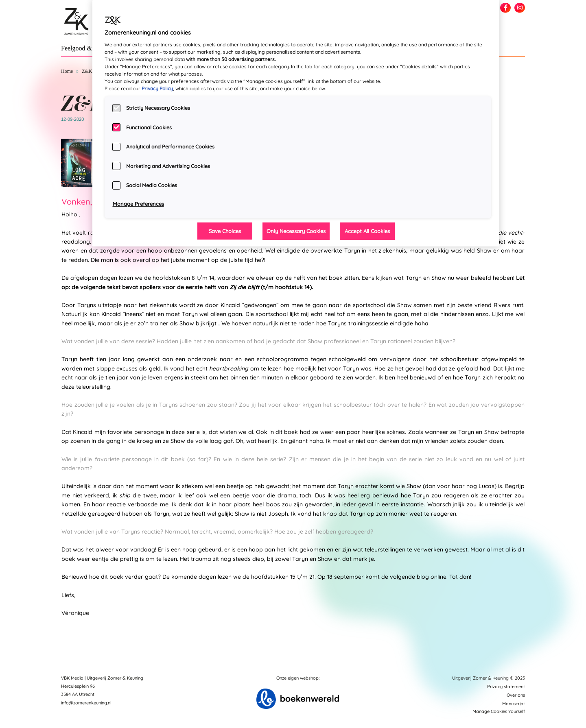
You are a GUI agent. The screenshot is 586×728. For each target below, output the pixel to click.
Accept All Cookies (367, 231)
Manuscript (514, 704)
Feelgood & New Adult (92, 48)
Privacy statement (506, 687)
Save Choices (225, 231)
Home (67, 71)
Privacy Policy (157, 88)
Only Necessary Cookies (296, 231)
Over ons (516, 695)
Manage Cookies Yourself (499, 711)
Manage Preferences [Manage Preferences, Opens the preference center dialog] (138, 204)
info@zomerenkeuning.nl (86, 703)
